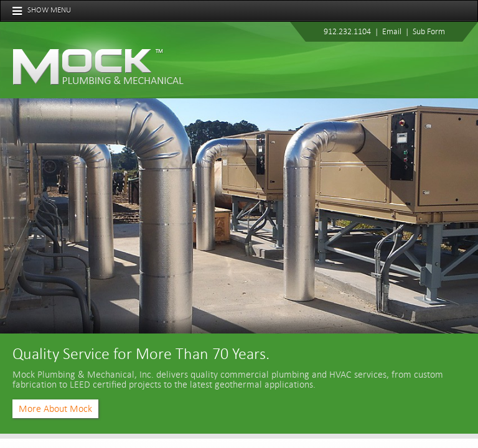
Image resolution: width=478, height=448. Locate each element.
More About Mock (55, 409)
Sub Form (429, 31)
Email (392, 31)
